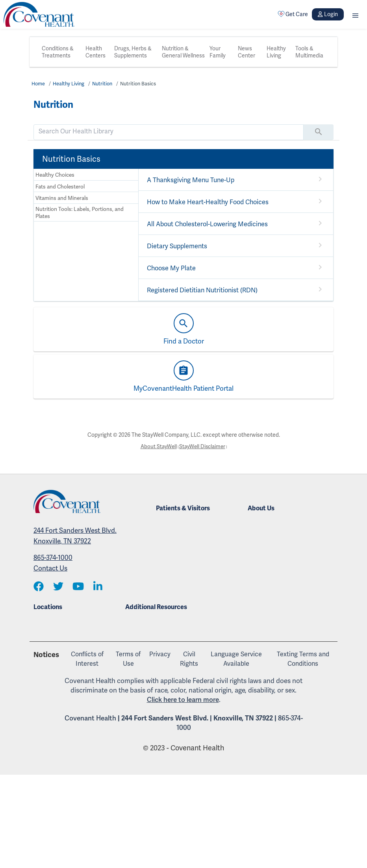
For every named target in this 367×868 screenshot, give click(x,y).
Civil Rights (189, 658)
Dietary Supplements (177, 246)
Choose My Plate (171, 268)
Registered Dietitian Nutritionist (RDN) (202, 290)
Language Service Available (236, 658)
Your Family (218, 52)
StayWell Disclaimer (203, 447)
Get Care (293, 14)
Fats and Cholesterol (60, 187)
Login (328, 14)
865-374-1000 (53, 558)
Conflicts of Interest (87, 658)
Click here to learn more (183, 699)
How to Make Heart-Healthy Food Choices (208, 202)
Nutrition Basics (142, 84)
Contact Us (50, 569)
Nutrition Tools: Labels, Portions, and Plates (79, 213)
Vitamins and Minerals (62, 199)
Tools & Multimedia (309, 52)
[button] (355, 14)
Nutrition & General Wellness (183, 52)
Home (38, 84)
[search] (169, 131)
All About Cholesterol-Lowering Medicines (207, 224)
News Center (247, 52)
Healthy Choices (55, 175)
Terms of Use (128, 658)
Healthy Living (276, 52)
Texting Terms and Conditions (303, 658)
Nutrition (105, 84)
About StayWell (157, 447)
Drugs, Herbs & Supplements (133, 52)
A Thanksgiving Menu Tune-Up (190, 180)
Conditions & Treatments (58, 52)
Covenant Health (90, 718)
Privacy (160, 654)
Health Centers (95, 52)
